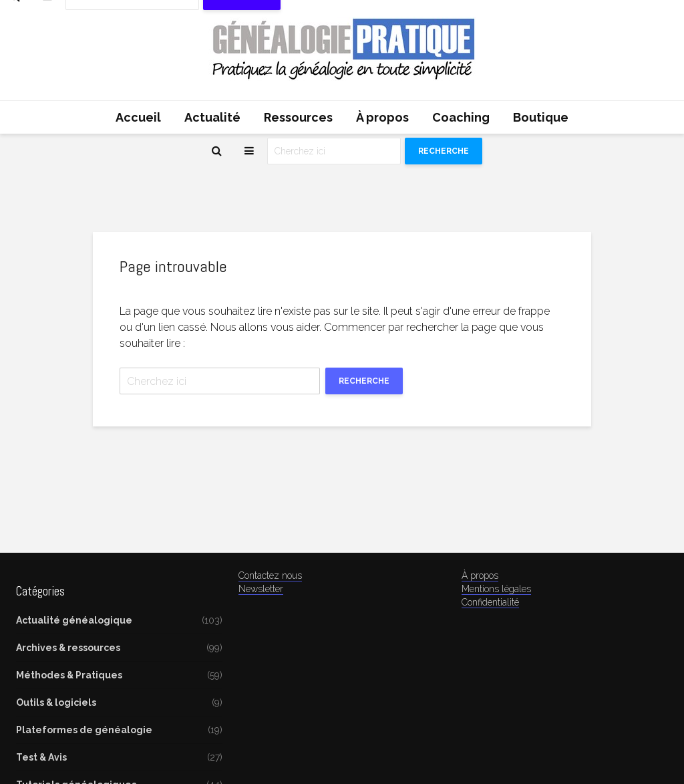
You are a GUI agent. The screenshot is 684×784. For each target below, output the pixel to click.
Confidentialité (490, 602)
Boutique (541, 117)
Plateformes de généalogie (84, 730)
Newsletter (261, 589)
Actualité (212, 117)
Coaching (461, 117)
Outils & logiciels (56, 702)
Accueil (138, 117)
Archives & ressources (68, 648)
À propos (382, 117)
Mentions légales (496, 589)
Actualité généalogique (74, 620)
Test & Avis (41, 757)
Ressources (298, 117)
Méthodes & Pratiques (69, 675)
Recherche (444, 151)
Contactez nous (270, 575)
